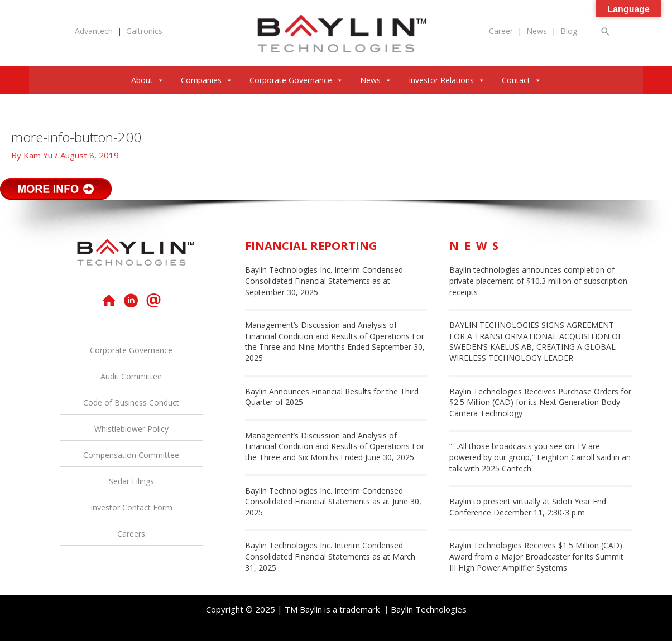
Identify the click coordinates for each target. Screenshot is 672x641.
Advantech (94, 31)
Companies (207, 80)
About (148, 80)
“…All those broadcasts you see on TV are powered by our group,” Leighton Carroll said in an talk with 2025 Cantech (540, 457)
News (537, 31)
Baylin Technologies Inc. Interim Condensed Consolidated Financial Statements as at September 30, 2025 (324, 281)
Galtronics (144, 31)
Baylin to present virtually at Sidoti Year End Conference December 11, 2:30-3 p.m (528, 507)
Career (501, 31)
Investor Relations (447, 80)
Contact (522, 80)
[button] (606, 32)
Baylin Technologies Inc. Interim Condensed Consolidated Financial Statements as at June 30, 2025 (333, 502)
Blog (569, 31)
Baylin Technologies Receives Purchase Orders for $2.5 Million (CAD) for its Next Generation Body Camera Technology (540, 402)
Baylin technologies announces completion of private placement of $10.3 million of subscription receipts (538, 281)
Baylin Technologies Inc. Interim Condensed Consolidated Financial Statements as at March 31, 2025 (330, 556)
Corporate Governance (296, 80)
